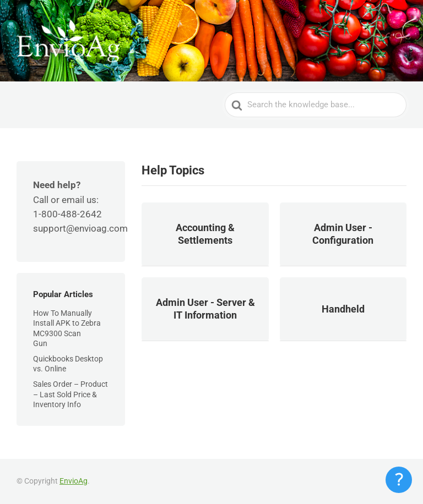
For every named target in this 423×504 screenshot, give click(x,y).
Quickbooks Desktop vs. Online (68, 364)
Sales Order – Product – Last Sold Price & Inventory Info (70, 394)
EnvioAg (74, 481)
